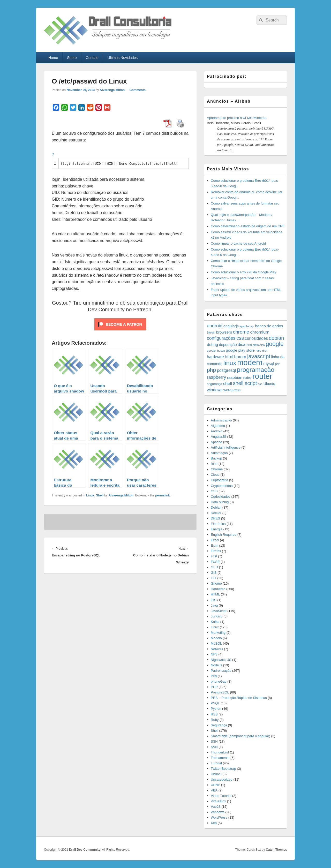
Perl (214, 676)
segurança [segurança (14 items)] (215, 384)
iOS (214, 600)
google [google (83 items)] (274, 344)
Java (214, 605)
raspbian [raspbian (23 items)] (235, 377)
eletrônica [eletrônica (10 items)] (259, 345)
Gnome (216, 583)
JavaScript (219, 611)
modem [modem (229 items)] (250, 362)
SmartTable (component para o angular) (240, 736)
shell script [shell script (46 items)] (245, 383)
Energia (217, 529)
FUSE (215, 562)
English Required (224, 535)
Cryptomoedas (222, 486)
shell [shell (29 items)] (228, 384)
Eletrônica (218, 524)
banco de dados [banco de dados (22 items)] (269, 326)
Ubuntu (216, 774)
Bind (214, 464)
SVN (214, 747)
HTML (215, 594)
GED (214, 567)
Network (217, 649)
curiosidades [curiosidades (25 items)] (256, 338)
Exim (215, 545)
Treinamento (220, 758)
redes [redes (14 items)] (247, 378)
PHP (214, 687)
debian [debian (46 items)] (276, 338)
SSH (214, 741)
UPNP (215, 785)
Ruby (215, 720)
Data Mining (220, 502)
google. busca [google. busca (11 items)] (216, 351)
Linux (90, 495)
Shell (100, 495)
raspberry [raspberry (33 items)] (216, 377)
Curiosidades (221, 497)
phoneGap (219, 681)
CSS (214, 491)
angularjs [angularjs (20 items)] (231, 326)
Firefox (216, 551)
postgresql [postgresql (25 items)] (226, 370)
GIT (214, 578)
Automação (219, 453)
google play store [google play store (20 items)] (240, 350)
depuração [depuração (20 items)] (228, 345)
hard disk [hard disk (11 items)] (261, 351)
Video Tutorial (221, 796)
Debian (216, 507)
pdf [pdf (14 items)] (277, 364)
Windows (218, 812)
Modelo (216, 638)
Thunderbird (220, 752)
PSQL (215, 703)
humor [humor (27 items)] (240, 357)
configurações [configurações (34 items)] (221, 338)
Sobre (72, 58)
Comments (138, 90)
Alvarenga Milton (112, 90)
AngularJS (219, 437)
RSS (214, 714)
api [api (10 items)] (252, 326)
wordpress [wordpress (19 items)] (232, 390)
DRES (215, 518)
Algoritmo (218, 426)
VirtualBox (218, 801)
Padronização (221, 671)
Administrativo (221, 420)
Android (217, 431)
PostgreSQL (220, 692)
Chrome (217, 469)
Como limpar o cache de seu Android (238, 243)
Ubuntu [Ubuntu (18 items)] (269, 384)
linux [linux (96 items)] (230, 363)
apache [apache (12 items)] (245, 326)
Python (216, 709)
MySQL (216, 643)
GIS (214, 573)
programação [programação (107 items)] (256, 370)
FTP (214, 556)
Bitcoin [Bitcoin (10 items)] (211, 333)
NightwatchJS (221, 660)
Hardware (218, 589)
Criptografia (219, 480)
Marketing (218, 633)
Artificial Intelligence (226, 447)
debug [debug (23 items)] (212, 345)
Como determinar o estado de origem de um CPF (248, 226)
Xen (214, 823)
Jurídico (217, 616)
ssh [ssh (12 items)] (260, 384)
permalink (163, 495)
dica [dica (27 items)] (242, 344)
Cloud (215, 475)
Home (53, 58)
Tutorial (216, 763)
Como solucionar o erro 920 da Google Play (243, 272)
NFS (214, 654)
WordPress (219, 817)
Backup (216, 458)
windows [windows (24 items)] (215, 390)
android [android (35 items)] (215, 326)
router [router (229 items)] (262, 376)
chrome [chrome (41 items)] (241, 332)
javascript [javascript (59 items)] (259, 356)
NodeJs (216, 665)
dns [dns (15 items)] (249, 345)
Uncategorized (222, 779)
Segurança (219, 725)
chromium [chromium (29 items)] (260, 332)
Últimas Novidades (123, 58)
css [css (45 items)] (240, 338)
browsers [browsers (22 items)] (224, 332)
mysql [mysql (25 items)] (269, 364)
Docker (216, 513)
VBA (214, 790)
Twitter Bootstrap (223, 769)
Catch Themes (276, 850)
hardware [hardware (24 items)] (215, 357)
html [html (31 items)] (229, 357)
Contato (92, 58)
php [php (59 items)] (211, 370)
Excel (215, 540)
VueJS (216, 807)
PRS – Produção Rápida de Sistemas (239, 698)
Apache (216, 442)
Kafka (215, 622)
